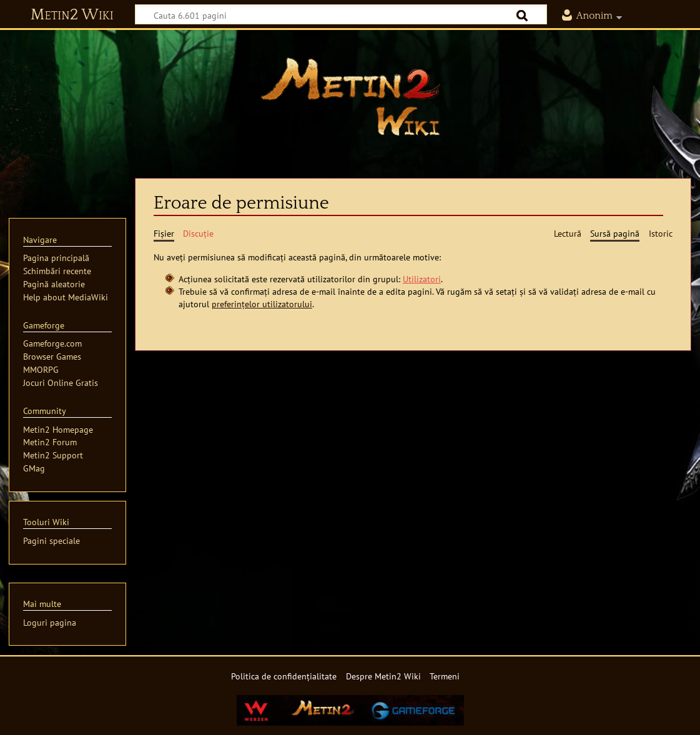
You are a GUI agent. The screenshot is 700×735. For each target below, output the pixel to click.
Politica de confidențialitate (284, 676)
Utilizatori (422, 279)
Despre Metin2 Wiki (383, 676)
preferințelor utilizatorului (262, 304)
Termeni (445, 676)
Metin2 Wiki (72, 15)
